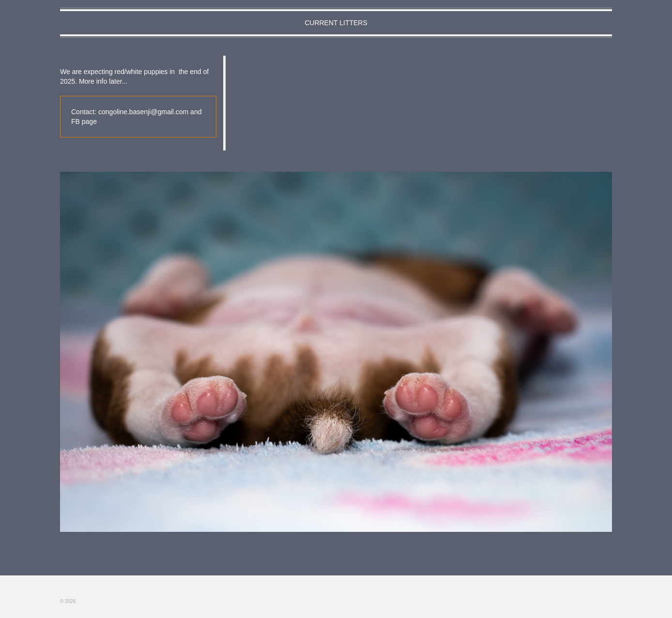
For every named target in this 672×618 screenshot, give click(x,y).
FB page (84, 121)
